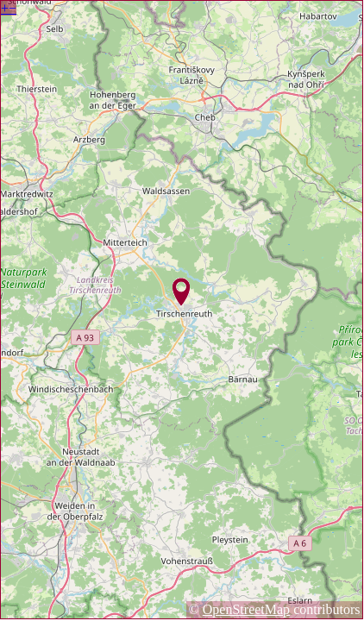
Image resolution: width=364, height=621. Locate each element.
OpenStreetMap (246, 609)
